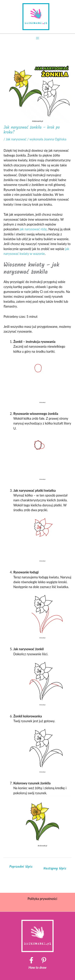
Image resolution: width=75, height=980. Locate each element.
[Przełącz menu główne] (37, 38)
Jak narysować (16, 139)
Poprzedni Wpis (21, 867)
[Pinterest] (44, 960)
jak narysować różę (33, 229)
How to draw (37, 967)
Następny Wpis (55, 868)
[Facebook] (31, 960)
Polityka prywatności (42, 899)
